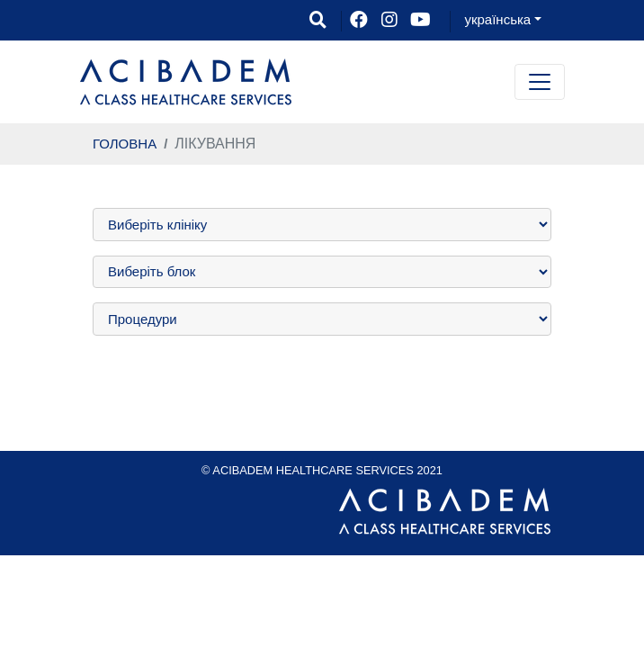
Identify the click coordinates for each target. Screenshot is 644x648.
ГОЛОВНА (125, 144)
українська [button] (497, 19)
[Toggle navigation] (540, 82)
